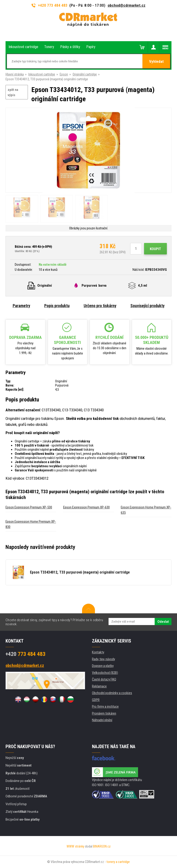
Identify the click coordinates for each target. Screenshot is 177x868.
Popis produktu (57, 306)
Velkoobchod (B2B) (105, 673)
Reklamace (99, 686)
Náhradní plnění (102, 720)
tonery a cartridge (118, 862)
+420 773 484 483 (50, 5)
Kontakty (98, 652)
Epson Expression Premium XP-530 (29, 507)
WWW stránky (75, 846)
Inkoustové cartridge (42, 74)
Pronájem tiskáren (104, 713)
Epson (64, 74)
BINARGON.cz (102, 846)
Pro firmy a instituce (105, 707)
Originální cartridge (85, 74)
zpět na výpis (13, 92)
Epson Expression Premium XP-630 (86, 507)
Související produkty (147, 306)
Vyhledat (156, 61)
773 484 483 (25, 654)
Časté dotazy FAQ (104, 679)
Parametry (21, 306)
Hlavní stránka (15, 74)
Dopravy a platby (103, 666)
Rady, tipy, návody (103, 659)
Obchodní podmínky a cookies (112, 693)
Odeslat (163, 622)
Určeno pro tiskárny (100, 306)
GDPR (96, 700)
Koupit (155, 249)
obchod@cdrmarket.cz (127, 5)
